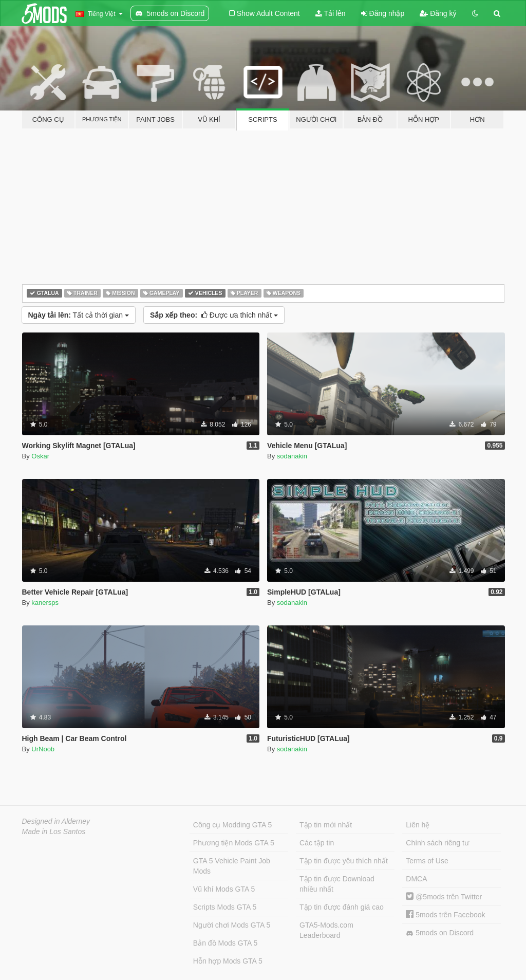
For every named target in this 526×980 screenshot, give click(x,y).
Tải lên (331, 13)
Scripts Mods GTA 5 (225, 907)
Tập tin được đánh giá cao (342, 907)
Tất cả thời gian (79, 315)
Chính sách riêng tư (437, 843)
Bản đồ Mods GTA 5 (225, 943)
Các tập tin (317, 843)
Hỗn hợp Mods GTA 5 (228, 961)
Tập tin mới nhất (326, 825)
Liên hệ (418, 825)
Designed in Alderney (56, 821)
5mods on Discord (440, 933)
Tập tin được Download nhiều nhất (337, 884)
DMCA (416, 879)
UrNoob (43, 749)
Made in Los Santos (54, 831)
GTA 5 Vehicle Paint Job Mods (232, 866)
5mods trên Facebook (445, 915)
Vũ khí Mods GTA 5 (224, 889)
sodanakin (292, 456)
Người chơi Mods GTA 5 (232, 925)
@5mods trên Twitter (444, 897)
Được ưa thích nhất (214, 315)
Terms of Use (427, 861)
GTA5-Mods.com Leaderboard (326, 930)
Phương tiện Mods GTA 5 (234, 843)
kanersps (45, 603)
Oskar (40, 456)
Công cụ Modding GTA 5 (232, 825)
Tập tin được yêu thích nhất (344, 861)
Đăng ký (438, 13)
